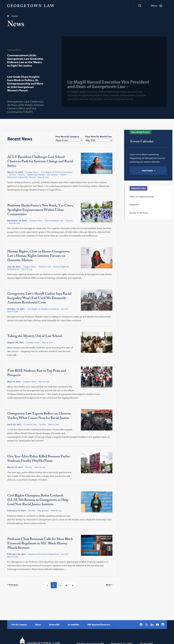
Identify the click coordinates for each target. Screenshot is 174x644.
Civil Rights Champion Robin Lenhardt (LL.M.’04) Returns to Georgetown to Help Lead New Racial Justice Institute (38, 500)
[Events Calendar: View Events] (148, 171)
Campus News (32, 172)
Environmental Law (54, 220)
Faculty (21, 175)
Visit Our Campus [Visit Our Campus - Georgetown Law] (19, 625)
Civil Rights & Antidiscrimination (57, 172)
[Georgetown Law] (31, 6)
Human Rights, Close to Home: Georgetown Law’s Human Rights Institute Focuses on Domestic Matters (38, 256)
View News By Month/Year (99, 136)
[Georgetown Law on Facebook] (141, 625)
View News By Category (67, 136)
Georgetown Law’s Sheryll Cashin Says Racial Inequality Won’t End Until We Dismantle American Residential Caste (39, 299)
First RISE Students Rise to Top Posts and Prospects (37, 373)
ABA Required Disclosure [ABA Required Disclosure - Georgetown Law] (99, 625)
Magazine (134, 205)
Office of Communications (142, 196)
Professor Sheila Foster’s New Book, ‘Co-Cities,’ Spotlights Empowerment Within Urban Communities (41, 210)
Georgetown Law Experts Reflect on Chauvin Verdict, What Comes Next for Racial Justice (39, 416)
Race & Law (43, 177)
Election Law (45, 267)
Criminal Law (30, 424)
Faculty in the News (139, 213)
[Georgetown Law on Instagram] (163, 625)
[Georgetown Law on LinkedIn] (152, 625)
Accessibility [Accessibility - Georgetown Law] (73, 625)
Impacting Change (36, 175)
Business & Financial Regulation (44, 554)
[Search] (140, 6)
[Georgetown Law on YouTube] (157, 625)
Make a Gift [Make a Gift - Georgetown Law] (54, 625)
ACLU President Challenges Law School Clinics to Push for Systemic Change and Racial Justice (40, 162)
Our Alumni (53, 175)
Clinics (12, 175)
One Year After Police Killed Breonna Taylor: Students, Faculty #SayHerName (39, 459)
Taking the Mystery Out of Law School (35, 337)
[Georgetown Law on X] (147, 625)
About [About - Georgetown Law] (38, 625)
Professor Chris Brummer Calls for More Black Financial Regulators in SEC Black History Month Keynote (40, 544)
